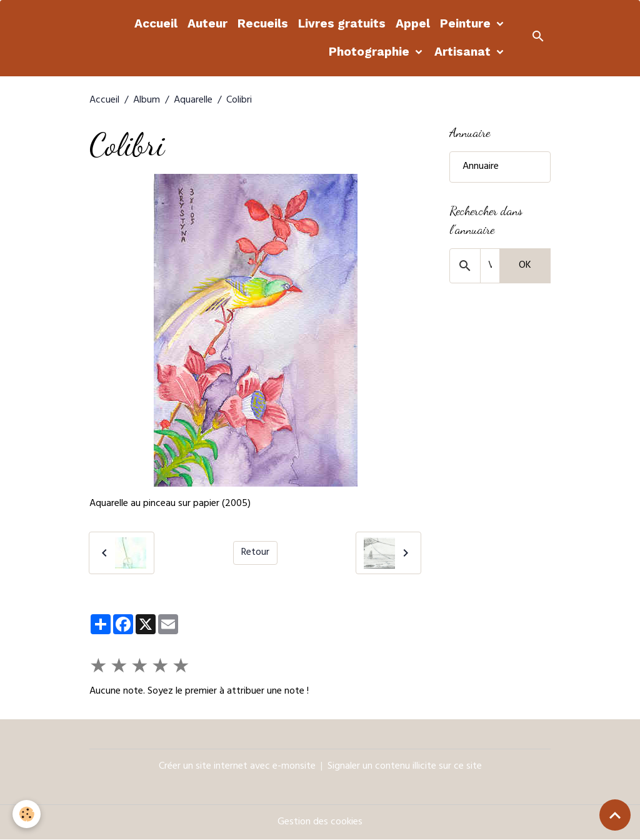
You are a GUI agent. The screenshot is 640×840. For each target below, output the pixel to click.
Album (147, 101)
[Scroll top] (615, 815)
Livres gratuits (342, 23)
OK (525, 266)
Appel (413, 23)
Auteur (207, 23)
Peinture (467, 23)
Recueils (263, 23)
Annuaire (481, 167)
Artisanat (464, 52)
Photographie (371, 52)
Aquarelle (193, 101)
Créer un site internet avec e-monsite (237, 767)
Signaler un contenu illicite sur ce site (405, 767)
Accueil (156, 23)
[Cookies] (27, 814)
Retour (255, 553)
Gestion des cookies (320, 822)
